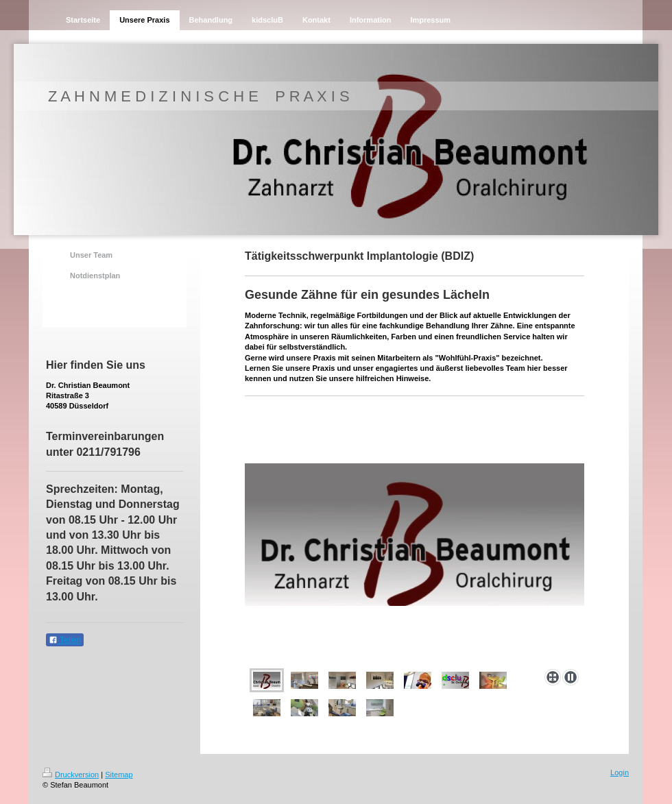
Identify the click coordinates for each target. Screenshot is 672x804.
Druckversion (71, 775)
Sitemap (119, 775)
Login (620, 772)
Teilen (65, 640)
